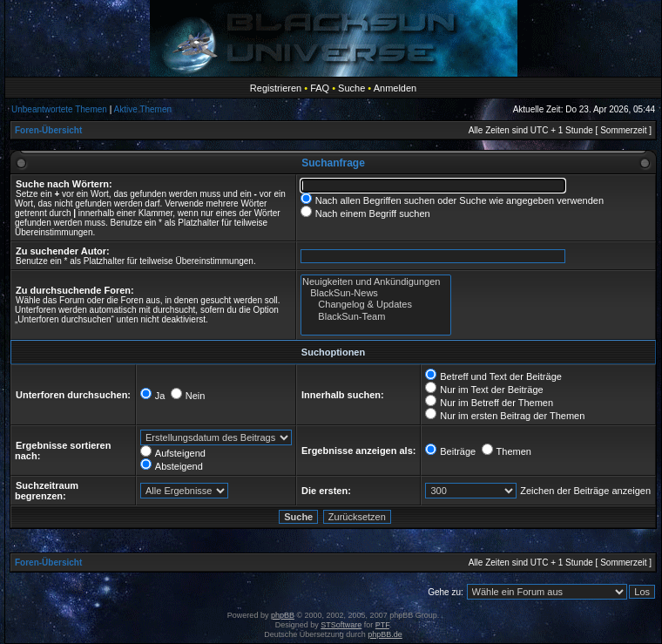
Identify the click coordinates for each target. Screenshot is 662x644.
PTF (382, 625)
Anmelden (395, 88)
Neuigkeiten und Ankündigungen (376, 282)
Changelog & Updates (376, 305)
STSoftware (341, 625)
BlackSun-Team (376, 317)
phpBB (283, 615)
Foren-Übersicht (48, 130)
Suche (351, 88)
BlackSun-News (376, 293)
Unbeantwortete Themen (59, 109)
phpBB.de (385, 634)
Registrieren (276, 88)
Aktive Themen (143, 109)
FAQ (320, 88)
